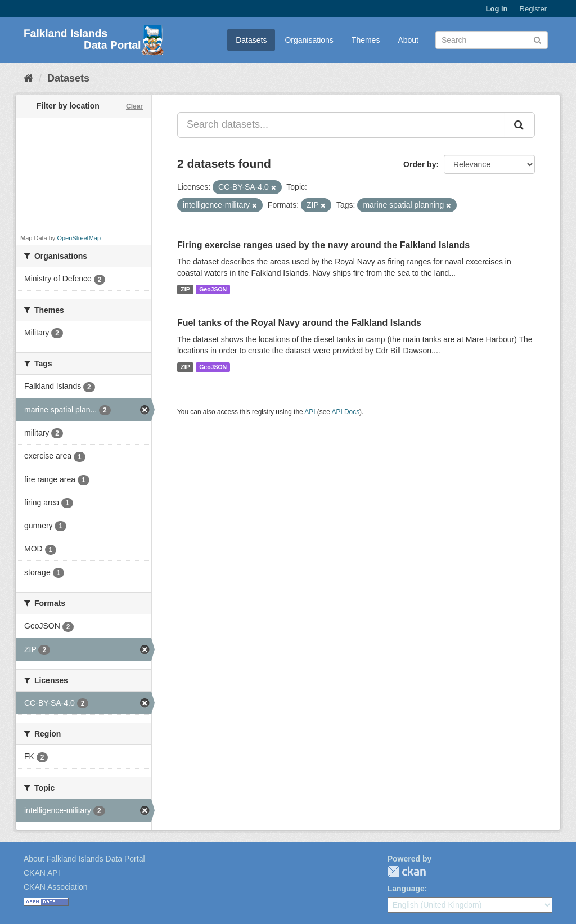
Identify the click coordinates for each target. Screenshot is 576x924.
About (408, 40)
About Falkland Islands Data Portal (84, 859)
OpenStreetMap (79, 238)
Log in (497, 9)
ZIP (185, 289)
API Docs (346, 412)
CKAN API (42, 873)
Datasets (251, 40)
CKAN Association (56, 887)
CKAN (407, 871)
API (310, 412)
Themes (366, 40)
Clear (134, 106)
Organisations (309, 40)
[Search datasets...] (341, 125)
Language (406, 889)
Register (533, 9)
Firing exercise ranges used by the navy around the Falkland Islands (323, 245)
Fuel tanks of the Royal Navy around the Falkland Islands (299, 323)
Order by (420, 164)
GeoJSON (213, 289)
